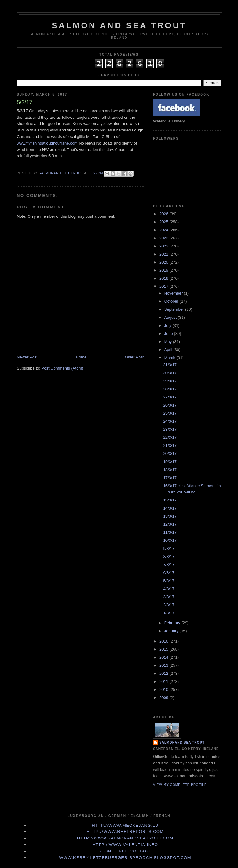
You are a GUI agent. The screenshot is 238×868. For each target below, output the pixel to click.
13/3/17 (170, 516)
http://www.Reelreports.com (125, 832)
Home (81, 357)
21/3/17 (170, 445)
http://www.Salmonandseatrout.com (125, 838)
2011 (164, 681)
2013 (164, 665)
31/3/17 (170, 365)
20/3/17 (170, 454)
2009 (164, 698)
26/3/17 (170, 405)
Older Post (134, 357)
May (169, 342)
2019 (164, 270)
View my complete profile (180, 785)
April (169, 350)
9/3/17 (169, 548)
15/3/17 (170, 500)
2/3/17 (169, 605)
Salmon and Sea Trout (119, 25)
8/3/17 (169, 556)
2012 (164, 673)
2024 (164, 230)
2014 (164, 657)
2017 (164, 286)
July (168, 325)
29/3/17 (170, 381)
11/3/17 (170, 532)
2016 (164, 641)
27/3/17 (170, 397)
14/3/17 (170, 508)
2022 (164, 246)
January (172, 631)
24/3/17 (170, 421)
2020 (164, 262)
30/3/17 (170, 373)
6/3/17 (169, 573)
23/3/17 (170, 429)
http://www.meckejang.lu (125, 825)
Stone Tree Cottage (125, 851)
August (171, 317)
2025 (164, 222)
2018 (164, 278)
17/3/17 (170, 478)
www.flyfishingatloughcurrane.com (47, 143)
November (174, 293)
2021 (164, 254)
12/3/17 (170, 524)
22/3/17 (170, 437)
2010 (164, 690)
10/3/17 (170, 540)
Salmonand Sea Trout (182, 743)
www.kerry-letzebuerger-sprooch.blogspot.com (125, 858)
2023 (164, 238)
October (172, 301)
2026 (164, 214)
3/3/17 (169, 597)
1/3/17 (169, 613)
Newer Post (27, 357)
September (175, 309)
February (173, 623)
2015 (164, 649)
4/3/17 (169, 589)
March (170, 358)
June (169, 334)
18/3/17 (170, 470)
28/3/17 (170, 389)
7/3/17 (169, 565)
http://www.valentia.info (125, 845)
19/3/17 (170, 462)
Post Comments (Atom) (62, 368)
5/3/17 (169, 581)
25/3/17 (170, 413)
